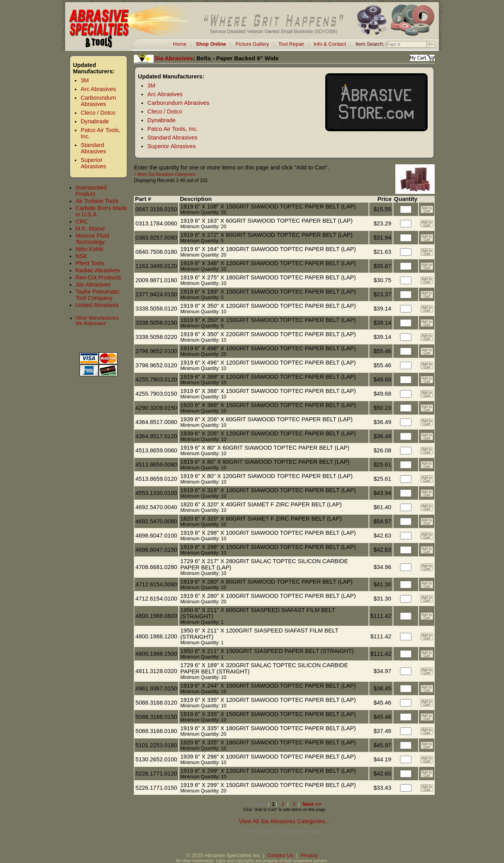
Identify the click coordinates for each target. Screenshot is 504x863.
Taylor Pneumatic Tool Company (98, 295)
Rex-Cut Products (98, 277)
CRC (82, 221)
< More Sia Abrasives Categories (164, 174)
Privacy (309, 855)
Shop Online (211, 44)
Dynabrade (95, 121)
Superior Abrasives (93, 163)
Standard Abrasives (93, 148)
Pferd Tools (90, 263)
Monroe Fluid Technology (93, 239)
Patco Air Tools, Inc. (172, 129)
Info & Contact (330, 44)
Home (180, 44)
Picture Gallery (252, 44)
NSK (82, 256)
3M (85, 80)
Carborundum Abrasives (98, 101)
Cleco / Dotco (98, 113)
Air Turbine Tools (97, 201)
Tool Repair (291, 44)
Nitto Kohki (90, 249)
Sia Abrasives (93, 285)
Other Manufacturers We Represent (97, 321)
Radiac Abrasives (98, 270)
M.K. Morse (90, 229)
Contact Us (280, 855)
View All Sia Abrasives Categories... (284, 821)
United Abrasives (97, 305)
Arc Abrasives (98, 89)
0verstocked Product (91, 191)
